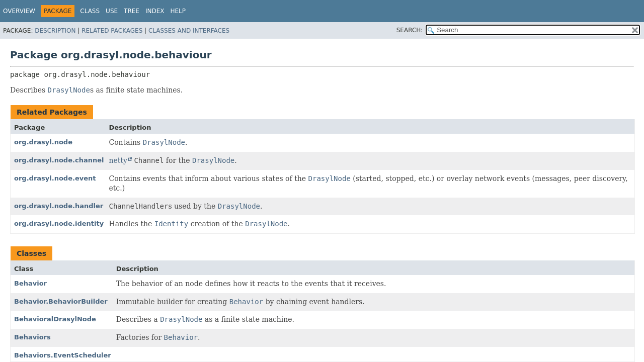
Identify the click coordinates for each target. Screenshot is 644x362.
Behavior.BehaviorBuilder (61, 301)
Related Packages (112, 31)
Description (55, 31)
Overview (19, 11)
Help (178, 11)
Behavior (30, 283)
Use (112, 11)
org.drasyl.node (43, 142)
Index (155, 11)
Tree (132, 11)
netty (118, 160)
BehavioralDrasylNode (55, 319)
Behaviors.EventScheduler (63, 355)
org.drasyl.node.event (55, 178)
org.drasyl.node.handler (59, 206)
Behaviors (32, 337)
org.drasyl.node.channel (59, 160)
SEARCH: (410, 30)
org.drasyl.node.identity (59, 223)
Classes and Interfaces (189, 31)
